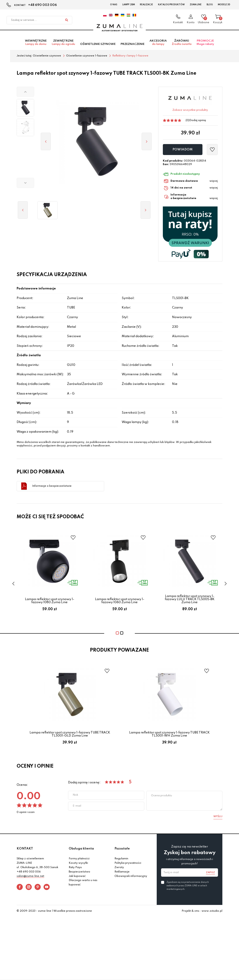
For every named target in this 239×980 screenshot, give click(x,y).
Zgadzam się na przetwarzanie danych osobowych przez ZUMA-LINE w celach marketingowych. (188, 887)
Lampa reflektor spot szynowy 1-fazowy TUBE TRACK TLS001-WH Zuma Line (169, 735)
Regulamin (121, 860)
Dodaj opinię (198, 121)
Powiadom (183, 151)
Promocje (205, 44)
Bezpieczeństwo (79, 873)
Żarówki (182, 44)
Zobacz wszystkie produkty (190, 111)
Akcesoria (158, 44)
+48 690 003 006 (43, 5)
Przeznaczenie (133, 45)
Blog (210, 5)
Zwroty (119, 868)
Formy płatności (79, 860)
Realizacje (146, 5)
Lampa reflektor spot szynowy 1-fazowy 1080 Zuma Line (50, 602)
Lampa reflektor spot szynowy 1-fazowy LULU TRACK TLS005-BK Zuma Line (190, 600)
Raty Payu (75, 868)
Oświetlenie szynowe (98, 45)
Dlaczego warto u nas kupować (83, 884)
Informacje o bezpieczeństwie (52, 487)
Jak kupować (77, 877)
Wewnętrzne (36, 44)
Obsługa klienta (81, 850)
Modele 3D (224, 5)
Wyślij (218, 817)
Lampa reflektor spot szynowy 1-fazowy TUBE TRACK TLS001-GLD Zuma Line (70, 735)
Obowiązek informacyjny (131, 877)
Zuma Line (196, 5)
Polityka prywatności (128, 864)
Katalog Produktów (171, 5)
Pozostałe (122, 850)
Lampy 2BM (129, 5)
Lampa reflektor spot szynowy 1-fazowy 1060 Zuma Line (120, 602)
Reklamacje (122, 873)
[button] (25, 93)
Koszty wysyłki (78, 864)
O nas (114, 5)
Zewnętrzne (63, 44)
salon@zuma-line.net (30, 877)
